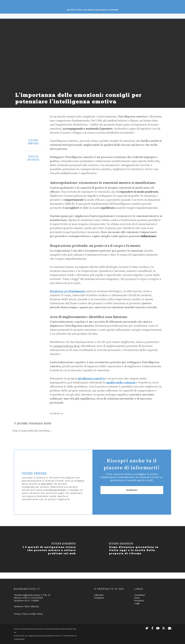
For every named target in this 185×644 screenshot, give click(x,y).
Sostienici (132, 490)
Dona (137, 598)
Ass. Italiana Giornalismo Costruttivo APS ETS (42, 636)
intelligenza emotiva (91, 379)
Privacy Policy (21, 614)
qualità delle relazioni (121, 383)
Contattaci (140, 595)
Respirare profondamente (68, 291)
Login (137, 603)
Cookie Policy (36, 614)
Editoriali (99, 595)
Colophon (99, 598)
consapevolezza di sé (66, 346)
